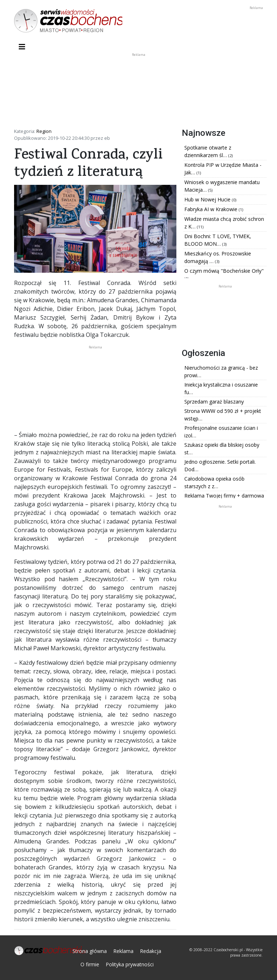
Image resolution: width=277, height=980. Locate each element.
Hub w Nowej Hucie (208, 199)
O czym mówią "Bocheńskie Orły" (224, 271)
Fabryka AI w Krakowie (212, 209)
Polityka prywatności (130, 964)
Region (44, 131)
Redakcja (151, 951)
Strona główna (90, 951)
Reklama (123, 951)
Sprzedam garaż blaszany (214, 402)
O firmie (90, 964)
